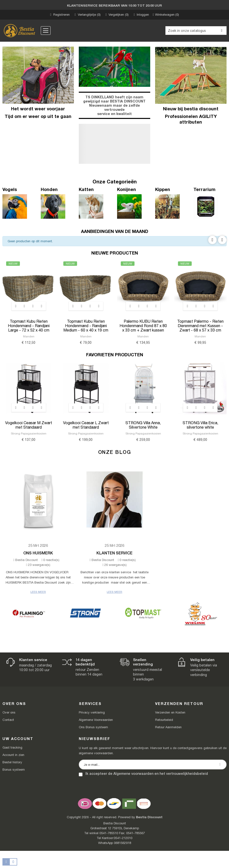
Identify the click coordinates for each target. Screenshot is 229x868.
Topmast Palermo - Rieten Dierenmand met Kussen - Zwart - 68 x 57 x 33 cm (200, 326)
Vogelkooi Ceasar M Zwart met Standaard (29, 425)
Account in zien (13, 755)
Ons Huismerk (38, 553)
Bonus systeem (14, 770)
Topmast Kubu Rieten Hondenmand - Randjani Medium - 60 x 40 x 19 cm (86, 326)
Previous (212, 240)
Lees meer (38, 592)
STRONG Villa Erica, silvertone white (200, 425)
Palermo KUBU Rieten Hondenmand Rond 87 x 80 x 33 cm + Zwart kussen (143, 326)
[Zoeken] (196, 31)
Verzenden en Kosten (170, 712)
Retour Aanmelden (168, 727)
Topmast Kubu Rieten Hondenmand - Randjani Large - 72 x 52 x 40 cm (29, 326)
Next (222, 240)
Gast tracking (12, 747)
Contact (8, 720)
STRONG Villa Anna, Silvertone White (143, 425)
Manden (29, 336)
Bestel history (12, 762)
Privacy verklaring (92, 712)
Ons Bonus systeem (93, 727)
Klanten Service (114, 553)
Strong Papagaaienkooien (29, 434)
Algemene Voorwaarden (96, 720)
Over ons (9, 712)
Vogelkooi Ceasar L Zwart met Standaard (86, 425)
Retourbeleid (164, 720)
